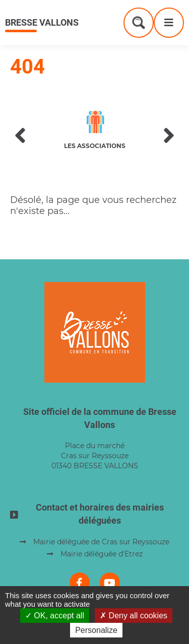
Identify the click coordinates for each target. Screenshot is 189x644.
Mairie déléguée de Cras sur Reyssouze (101, 542)
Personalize (96, 630)
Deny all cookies (134, 616)
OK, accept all (55, 616)
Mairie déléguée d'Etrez (102, 554)
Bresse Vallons (42, 22)
